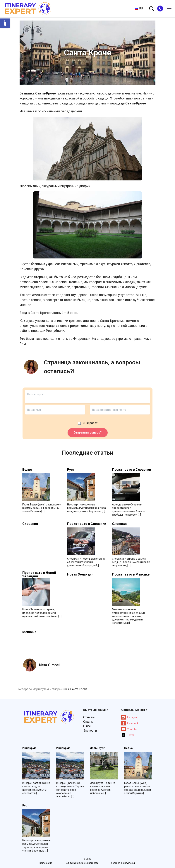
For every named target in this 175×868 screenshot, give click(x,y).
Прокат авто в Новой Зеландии (39, 575)
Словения (30, 524)
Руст (71, 470)
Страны (88, 722)
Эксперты (90, 731)
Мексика (29, 632)
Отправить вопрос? (88, 433)
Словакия (120, 524)
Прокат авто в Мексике (131, 574)
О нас (87, 726)
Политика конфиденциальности (82, 863)
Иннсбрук (29, 748)
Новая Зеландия (80, 574)
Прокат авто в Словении (132, 470)
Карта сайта (46, 863)
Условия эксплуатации (123, 863)
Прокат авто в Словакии (87, 524)
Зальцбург (97, 748)
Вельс (27, 470)
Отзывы (89, 717)
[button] (5, 23)
